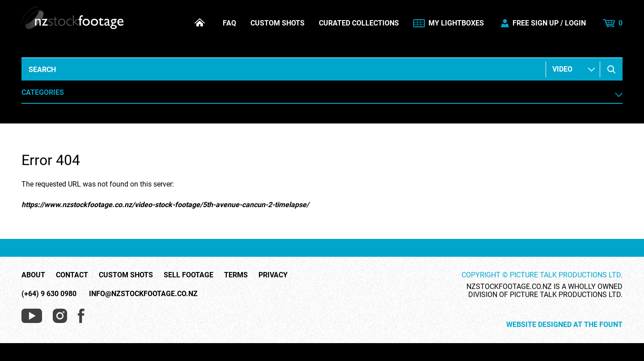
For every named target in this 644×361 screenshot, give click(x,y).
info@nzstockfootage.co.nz (143, 294)
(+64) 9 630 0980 (49, 294)
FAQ (229, 23)
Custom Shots (278, 23)
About (33, 275)
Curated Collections (359, 23)
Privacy (273, 275)
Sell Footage (189, 275)
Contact (72, 275)
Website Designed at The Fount (564, 325)
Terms (236, 275)
